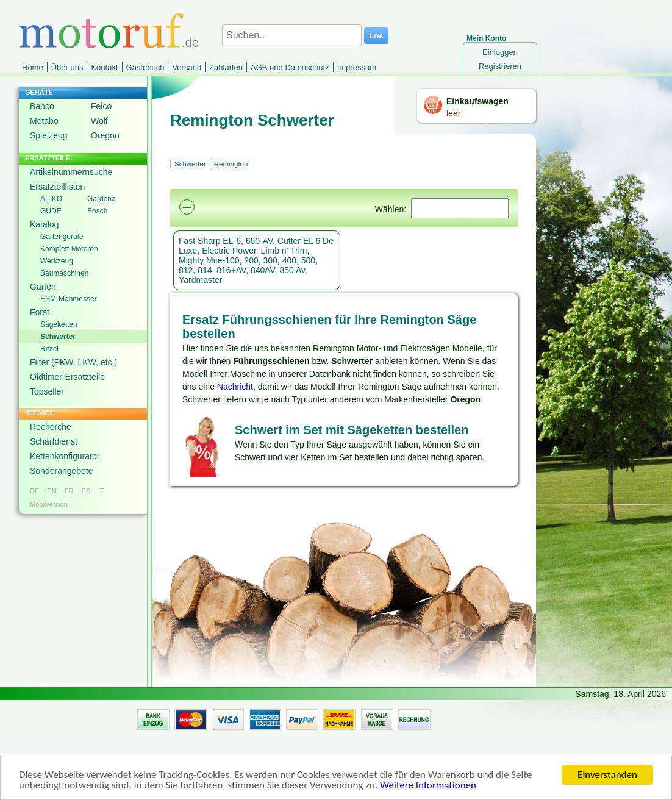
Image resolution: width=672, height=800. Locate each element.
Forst (40, 312)
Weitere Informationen (428, 787)
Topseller (47, 391)
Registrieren (500, 66)
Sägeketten (59, 324)
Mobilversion (49, 504)
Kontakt (104, 67)
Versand (187, 67)
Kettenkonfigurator (65, 456)
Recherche (51, 427)
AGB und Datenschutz (290, 67)
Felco (101, 106)
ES (86, 491)
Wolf (99, 121)
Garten (43, 287)
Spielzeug (49, 135)
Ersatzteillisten (57, 187)
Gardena (102, 199)
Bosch (97, 211)
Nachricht (235, 387)
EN (52, 491)
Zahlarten (226, 67)
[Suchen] (460, 208)
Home (33, 67)
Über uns (67, 67)
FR (69, 491)
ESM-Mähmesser (69, 299)
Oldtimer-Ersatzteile (67, 377)
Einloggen (500, 52)
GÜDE (51, 211)
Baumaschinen (64, 273)
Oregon (105, 135)
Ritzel (49, 349)
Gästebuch (145, 67)
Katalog (44, 224)
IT (101, 491)
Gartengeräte (62, 237)
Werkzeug (57, 261)
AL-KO (51, 199)
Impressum (357, 67)
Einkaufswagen (477, 101)
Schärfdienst (54, 441)
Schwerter (58, 337)
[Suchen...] (292, 35)
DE (34, 491)
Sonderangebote (62, 471)
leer (453, 113)
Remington (231, 164)
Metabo (44, 121)
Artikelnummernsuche (71, 172)
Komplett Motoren (69, 249)
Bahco (42, 106)
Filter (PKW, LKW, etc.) (73, 362)
